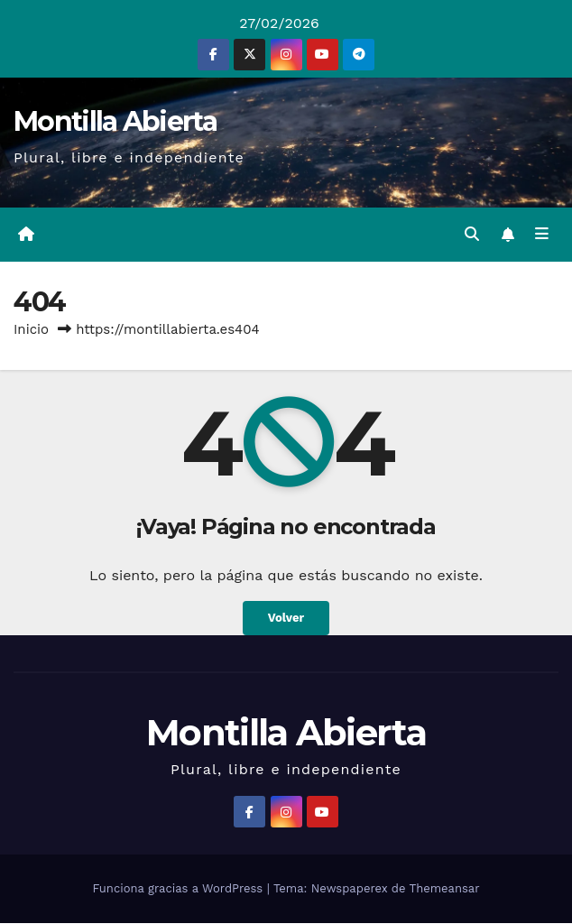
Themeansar (445, 889)
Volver (286, 620)
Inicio (31, 330)
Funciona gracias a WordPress (179, 889)
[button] (471, 235)
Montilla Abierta (115, 121)
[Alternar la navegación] (542, 236)
